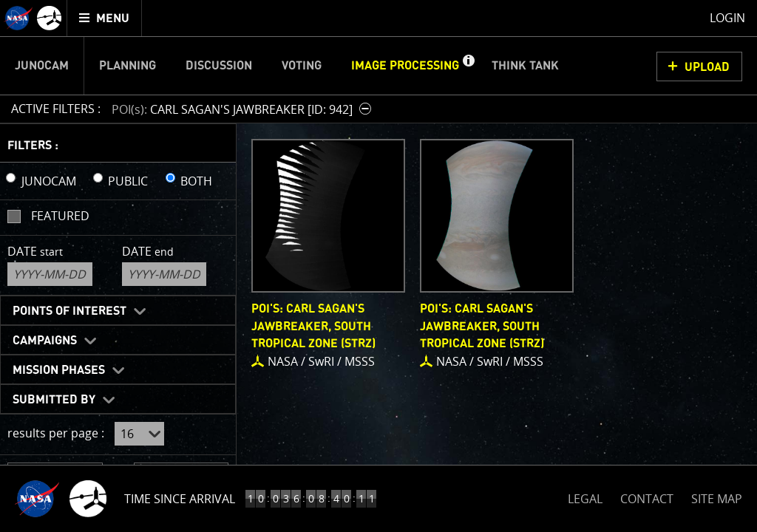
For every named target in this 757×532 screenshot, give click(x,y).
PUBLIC (128, 181)
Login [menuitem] (727, 18)
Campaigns (45, 341)
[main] (378, 266)
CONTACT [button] (647, 499)
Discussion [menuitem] (219, 66)
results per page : (56, 433)
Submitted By (54, 400)
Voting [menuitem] (302, 66)
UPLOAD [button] (707, 67)
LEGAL (585, 496)
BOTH (196, 181)
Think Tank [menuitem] (525, 66)
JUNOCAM (49, 181)
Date (35, 251)
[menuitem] (105, 18)
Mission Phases (59, 370)
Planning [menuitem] (128, 66)
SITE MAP (717, 499)
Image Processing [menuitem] (405, 66)
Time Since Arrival (180, 499)
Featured (60, 216)
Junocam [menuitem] (42, 66)
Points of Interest (69, 311)
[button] (468, 66)
